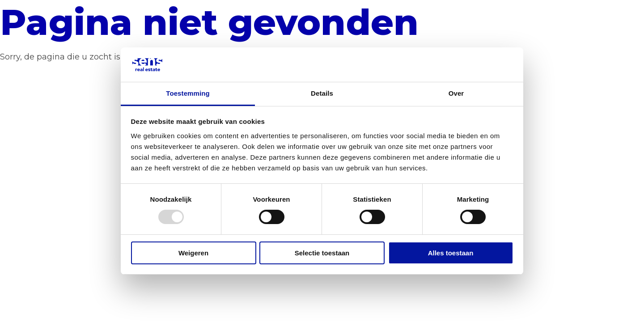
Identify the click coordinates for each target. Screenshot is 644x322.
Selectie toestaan (322, 253)
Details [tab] (322, 93)
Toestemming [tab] (188, 93)
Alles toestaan (451, 253)
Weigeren (193, 253)
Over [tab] (456, 93)
